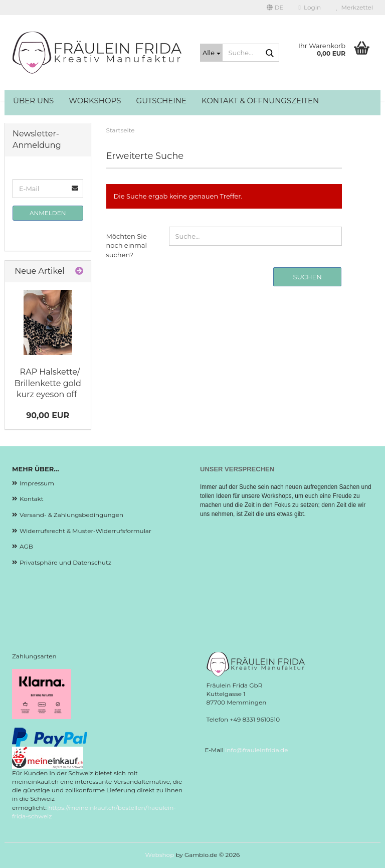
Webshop (160, 855)
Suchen (307, 277)
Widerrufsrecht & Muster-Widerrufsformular (85, 531)
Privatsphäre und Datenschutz (65, 562)
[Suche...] (211, 53)
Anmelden (48, 213)
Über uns (33, 101)
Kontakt (32, 499)
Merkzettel (354, 7)
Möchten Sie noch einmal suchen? (127, 245)
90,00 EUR (48, 415)
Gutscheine (162, 101)
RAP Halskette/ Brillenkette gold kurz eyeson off (48, 383)
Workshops (95, 101)
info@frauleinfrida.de (257, 750)
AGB (26, 546)
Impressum (37, 483)
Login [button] (310, 7)
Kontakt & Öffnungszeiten (260, 101)
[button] (275, 8)
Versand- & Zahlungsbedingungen (71, 515)
